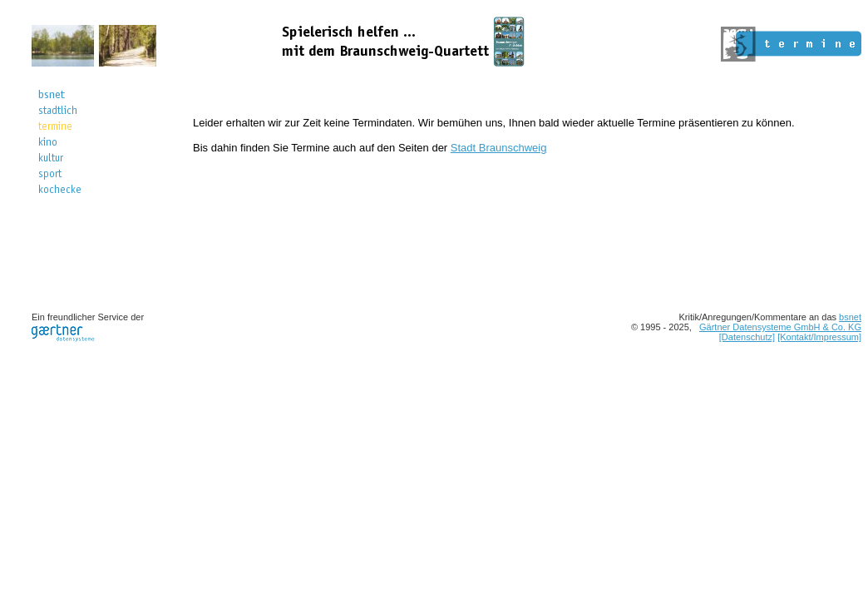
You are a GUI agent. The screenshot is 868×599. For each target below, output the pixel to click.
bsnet (850, 317)
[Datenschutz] (747, 337)
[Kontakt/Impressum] (819, 337)
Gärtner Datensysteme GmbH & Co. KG (780, 327)
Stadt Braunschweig (499, 148)
